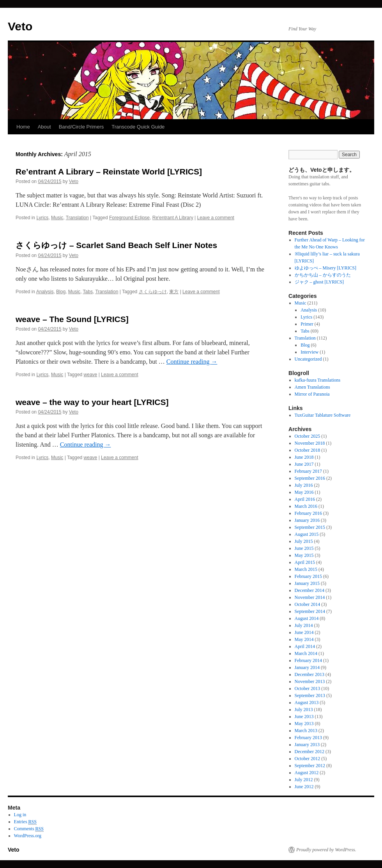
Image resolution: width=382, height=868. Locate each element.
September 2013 (310, 695)
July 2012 (304, 780)
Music (57, 218)
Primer (307, 324)
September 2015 (310, 527)
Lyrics (42, 218)
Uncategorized (308, 359)
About (44, 127)
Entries (25, 822)
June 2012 (304, 787)
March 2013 (306, 731)
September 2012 (310, 766)
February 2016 (308, 513)
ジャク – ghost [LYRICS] (319, 282)
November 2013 (310, 681)
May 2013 (304, 724)
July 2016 (304, 485)
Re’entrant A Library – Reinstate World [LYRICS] (109, 172)
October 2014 (308, 604)
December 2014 (309, 590)
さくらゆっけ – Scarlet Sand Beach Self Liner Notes (116, 245)
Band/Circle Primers (81, 127)
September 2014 (310, 611)
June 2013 (304, 717)
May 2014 (304, 639)
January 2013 (307, 745)
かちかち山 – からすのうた (323, 275)
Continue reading (192, 362)
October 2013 (308, 688)
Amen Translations (312, 387)
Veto (20, 26)
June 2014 (304, 632)
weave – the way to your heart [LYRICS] (92, 402)
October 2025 (308, 436)
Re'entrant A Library (173, 218)
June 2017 (304, 464)
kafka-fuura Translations (318, 380)
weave (91, 375)
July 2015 (304, 541)
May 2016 (304, 492)
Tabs (88, 292)
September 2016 (310, 478)
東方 (174, 292)
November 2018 (310, 443)
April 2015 (305, 562)
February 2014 (308, 660)
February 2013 (308, 738)
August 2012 (307, 773)
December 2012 (309, 752)
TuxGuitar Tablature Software (323, 415)
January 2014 (307, 667)
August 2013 (307, 702)
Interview (309, 352)
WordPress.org (28, 836)
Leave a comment (216, 218)
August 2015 (307, 534)
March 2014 (306, 653)
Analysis (45, 292)
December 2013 (309, 674)
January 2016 (307, 520)
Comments (29, 829)
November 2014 (310, 597)
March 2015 (306, 569)
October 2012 (308, 759)
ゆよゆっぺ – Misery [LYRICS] (325, 268)
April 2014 (305, 646)
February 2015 (308, 576)
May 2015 (304, 555)
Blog (61, 292)
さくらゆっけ (153, 292)
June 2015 (304, 548)
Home (23, 127)
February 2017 (308, 471)
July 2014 (304, 625)
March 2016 (306, 506)
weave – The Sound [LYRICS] (72, 319)
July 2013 (304, 710)
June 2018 (304, 457)
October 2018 (308, 450)
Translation (77, 218)
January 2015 (307, 583)
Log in (20, 815)
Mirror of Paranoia (312, 394)
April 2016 (305, 499)
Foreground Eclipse (129, 218)
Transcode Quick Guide (138, 127)
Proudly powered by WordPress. (326, 850)
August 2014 (307, 618)
